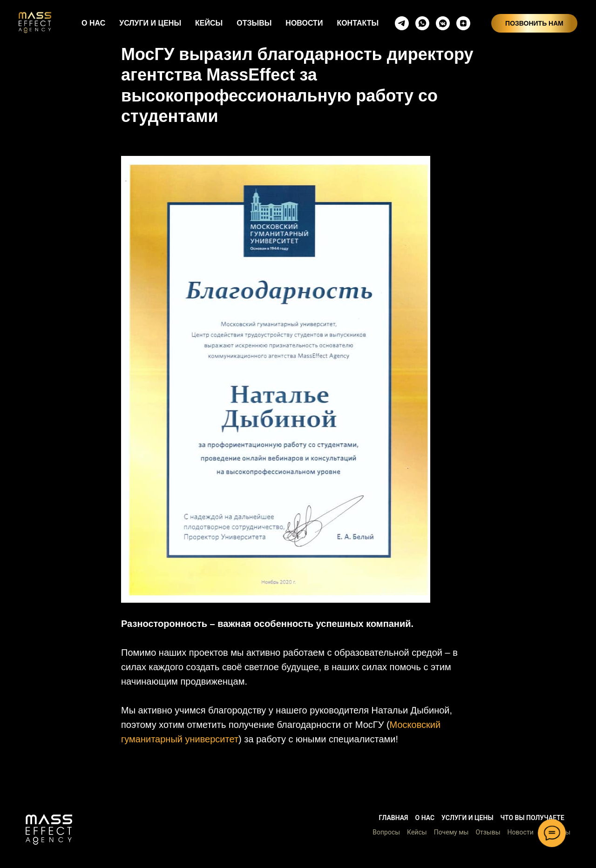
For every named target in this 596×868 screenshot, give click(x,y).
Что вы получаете (532, 818)
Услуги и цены (467, 818)
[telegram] (402, 23)
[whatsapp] (422, 23)
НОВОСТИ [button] (304, 23)
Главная (393, 818)
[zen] (463, 23)
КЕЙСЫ (209, 23)
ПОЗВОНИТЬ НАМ (534, 23)
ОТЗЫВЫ (254, 23)
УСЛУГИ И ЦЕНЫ (150, 23)
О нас (425, 818)
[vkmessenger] (443, 23)
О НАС (93, 23)
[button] (49, 829)
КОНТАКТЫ (358, 23)
